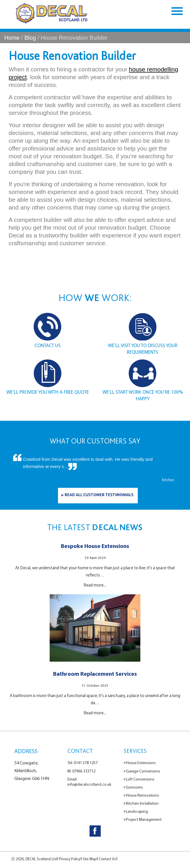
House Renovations (142, 795)
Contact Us (107, 859)
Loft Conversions (140, 779)
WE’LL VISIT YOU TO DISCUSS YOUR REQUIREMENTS (143, 349)
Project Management (144, 819)
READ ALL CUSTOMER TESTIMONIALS (99, 495)
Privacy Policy (70, 859)
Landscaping (137, 811)
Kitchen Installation (142, 803)
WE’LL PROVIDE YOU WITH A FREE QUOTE (48, 392)
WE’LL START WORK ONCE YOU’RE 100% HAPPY (143, 395)
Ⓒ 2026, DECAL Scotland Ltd (34, 859)
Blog (30, 38)
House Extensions (141, 763)
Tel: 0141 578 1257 (83, 763)
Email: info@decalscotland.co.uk (89, 782)
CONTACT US (47, 345)
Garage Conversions (143, 771)
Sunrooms (134, 787)
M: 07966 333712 (81, 771)
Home (12, 38)
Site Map (90, 859)
